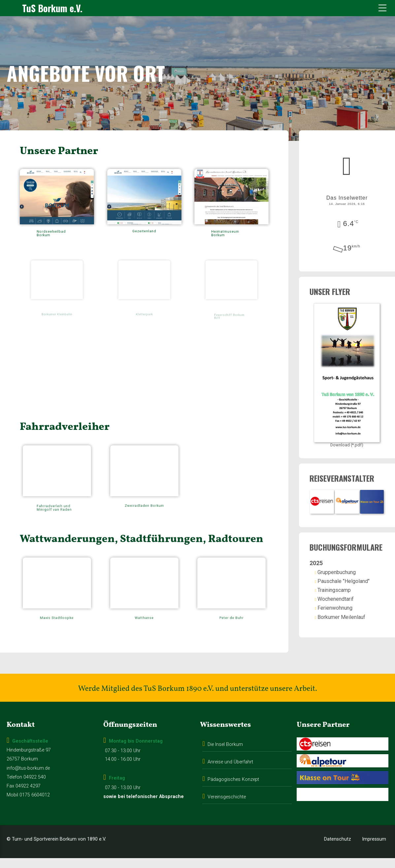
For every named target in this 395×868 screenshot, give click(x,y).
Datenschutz (338, 849)
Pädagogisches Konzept (233, 789)
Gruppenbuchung (345, 578)
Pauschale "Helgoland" (351, 586)
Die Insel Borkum (225, 754)
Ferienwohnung (343, 613)
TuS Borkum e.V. (52, 8)
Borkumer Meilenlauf (349, 622)
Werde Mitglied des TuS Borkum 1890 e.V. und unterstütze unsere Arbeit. (197, 699)
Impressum (374, 849)
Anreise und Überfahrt (230, 772)
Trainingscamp (342, 595)
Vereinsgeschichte (227, 807)
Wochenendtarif (344, 605)
